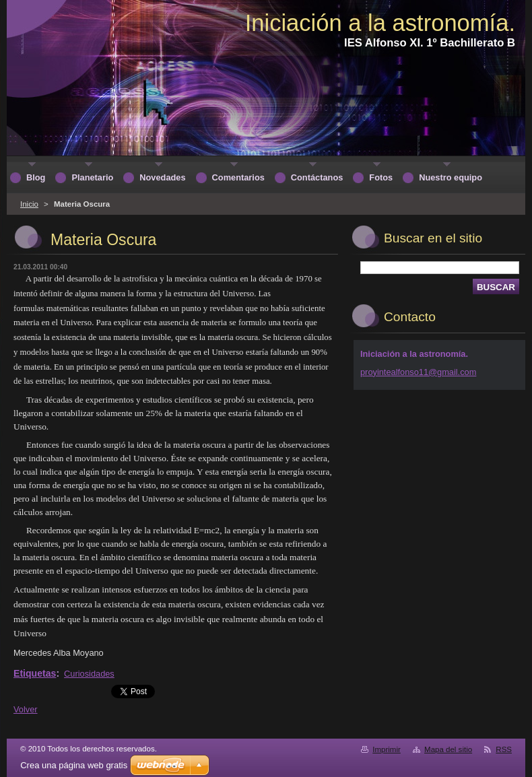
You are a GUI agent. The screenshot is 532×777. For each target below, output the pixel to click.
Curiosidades (89, 674)
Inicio (29, 204)
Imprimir (387, 749)
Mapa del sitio (448, 749)
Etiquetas (35, 673)
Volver (26, 709)
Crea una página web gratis (74, 765)
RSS (504, 749)
